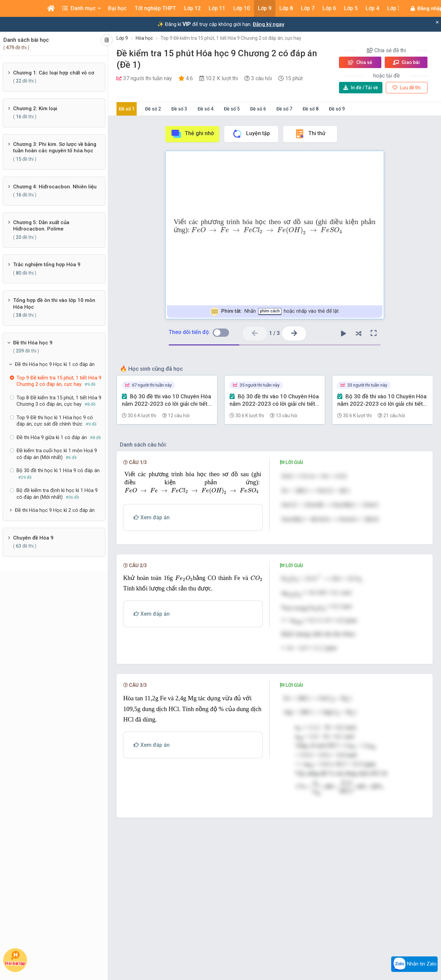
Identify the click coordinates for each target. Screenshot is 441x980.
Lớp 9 (122, 38)
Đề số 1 (127, 109)
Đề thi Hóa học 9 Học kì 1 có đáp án (55, 364)
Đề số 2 (153, 109)
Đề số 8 (311, 109)
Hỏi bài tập (15, 958)
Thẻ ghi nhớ (192, 134)
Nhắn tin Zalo (414, 964)
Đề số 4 (206, 109)
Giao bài (406, 62)
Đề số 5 (232, 109)
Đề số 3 (179, 109)
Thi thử (310, 134)
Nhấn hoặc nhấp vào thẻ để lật (275, 312)
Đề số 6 (258, 109)
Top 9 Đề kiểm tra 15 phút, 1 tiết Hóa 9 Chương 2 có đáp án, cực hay (231, 38)
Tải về (361, 88)
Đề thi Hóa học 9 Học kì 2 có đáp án (55, 510)
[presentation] (267, 231)
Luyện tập (251, 134)
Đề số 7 (284, 109)
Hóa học (144, 38)
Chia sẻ (360, 62)
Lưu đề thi (406, 88)
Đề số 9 (337, 109)
